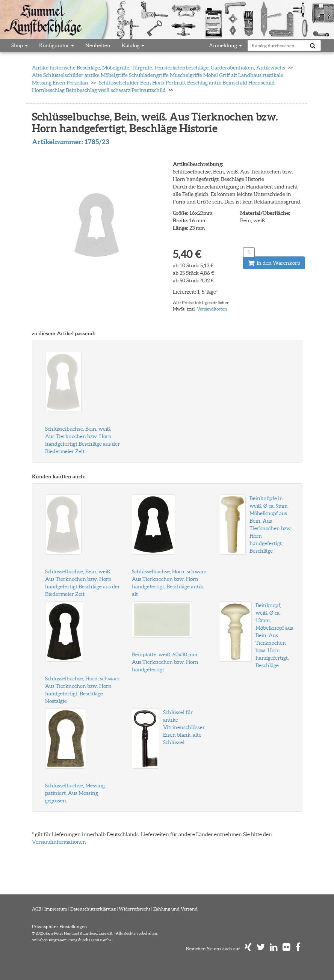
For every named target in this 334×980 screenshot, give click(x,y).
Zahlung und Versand (175, 909)
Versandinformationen (59, 842)
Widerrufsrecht (135, 909)
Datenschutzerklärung (93, 909)
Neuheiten (98, 45)
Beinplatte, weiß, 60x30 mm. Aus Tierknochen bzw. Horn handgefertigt (165, 662)
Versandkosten (212, 309)
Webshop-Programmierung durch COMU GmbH (72, 940)
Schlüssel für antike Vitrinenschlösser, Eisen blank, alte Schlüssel (184, 727)
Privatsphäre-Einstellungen (60, 926)
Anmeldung (225, 45)
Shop (20, 45)
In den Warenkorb (274, 263)
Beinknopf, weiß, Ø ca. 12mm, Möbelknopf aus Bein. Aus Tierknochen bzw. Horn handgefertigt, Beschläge (274, 635)
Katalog (133, 45)
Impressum (56, 909)
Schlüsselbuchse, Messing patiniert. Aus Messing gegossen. (75, 793)
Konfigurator (57, 45)
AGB (37, 909)
